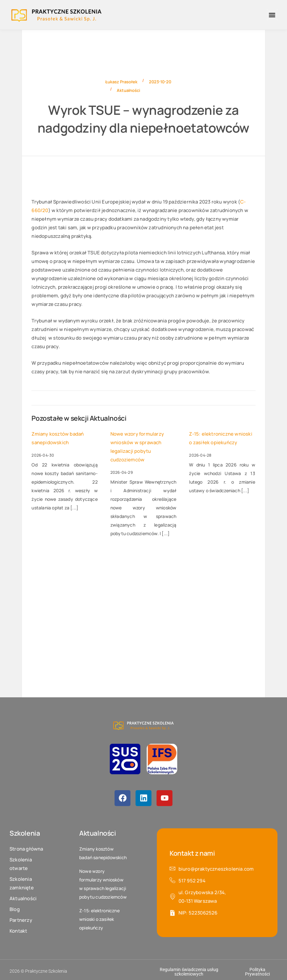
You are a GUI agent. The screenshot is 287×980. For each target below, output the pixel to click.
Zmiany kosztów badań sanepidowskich (58, 438)
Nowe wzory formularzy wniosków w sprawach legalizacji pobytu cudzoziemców (137, 447)
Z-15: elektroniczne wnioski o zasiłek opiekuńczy (220, 438)
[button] (272, 15)
